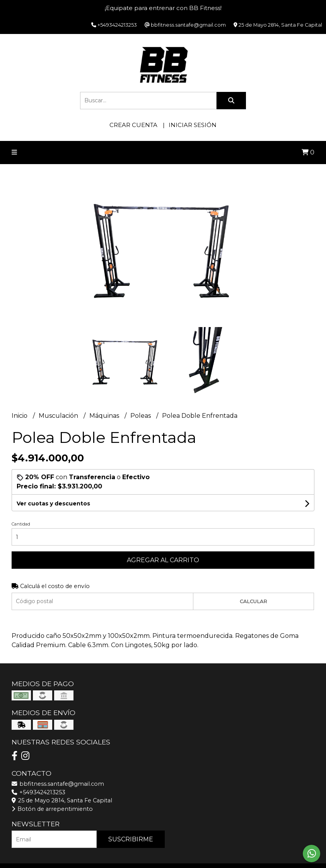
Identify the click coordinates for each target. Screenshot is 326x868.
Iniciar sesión (193, 125)
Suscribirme (131, 839)
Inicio (20, 416)
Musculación (59, 416)
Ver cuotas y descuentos (53, 504)
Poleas (141, 416)
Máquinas (105, 416)
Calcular (253, 601)
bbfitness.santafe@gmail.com (58, 784)
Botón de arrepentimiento (52, 809)
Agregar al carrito (163, 560)
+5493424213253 (38, 792)
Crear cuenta (133, 125)
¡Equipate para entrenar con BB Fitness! (163, 8)
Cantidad (21, 524)
